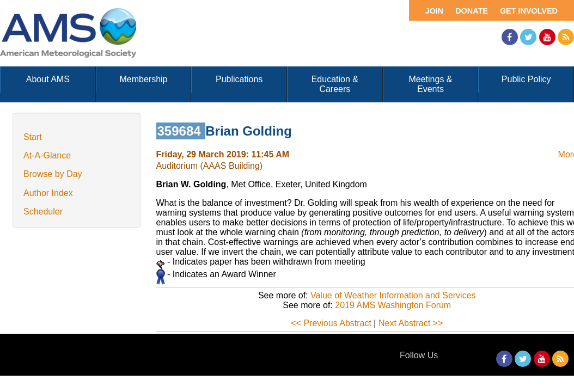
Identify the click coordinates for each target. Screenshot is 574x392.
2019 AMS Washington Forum (393, 305)
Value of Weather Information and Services (393, 295)
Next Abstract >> (411, 323)
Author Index (48, 193)
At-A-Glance (47, 155)
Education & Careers (335, 84)
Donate (472, 11)
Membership (143, 79)
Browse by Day (53, 174)
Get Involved (529, 11)
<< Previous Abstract (331, 323)
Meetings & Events (430, 84)
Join (435, 11)
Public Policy (526, 79)
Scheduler (43, 212)
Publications (239, 79)
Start (33, 137)
